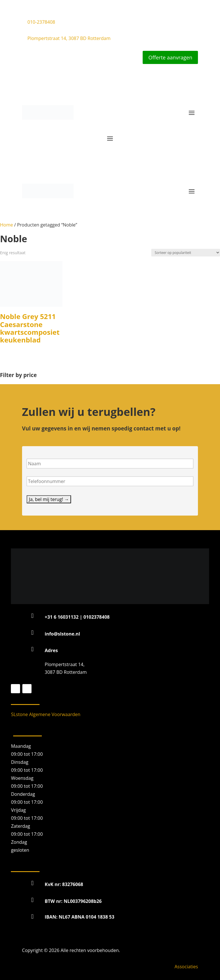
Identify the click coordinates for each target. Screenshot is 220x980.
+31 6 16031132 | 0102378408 (77, 617)
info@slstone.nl (62, 634)
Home (6, 225)
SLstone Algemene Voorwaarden (46, 714)
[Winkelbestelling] (186, 253)
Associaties (186, 967)
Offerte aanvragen (170, 57)
